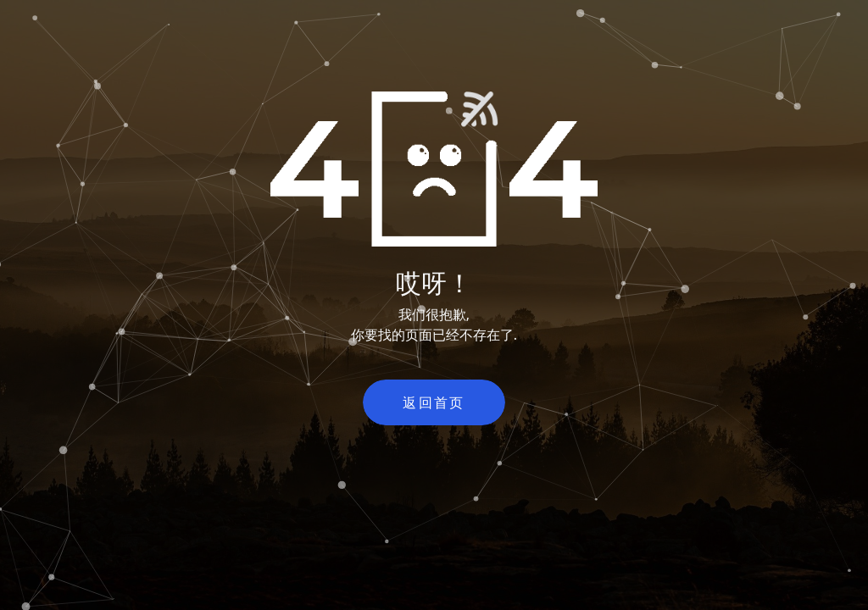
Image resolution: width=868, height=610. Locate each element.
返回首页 (434, 402)
